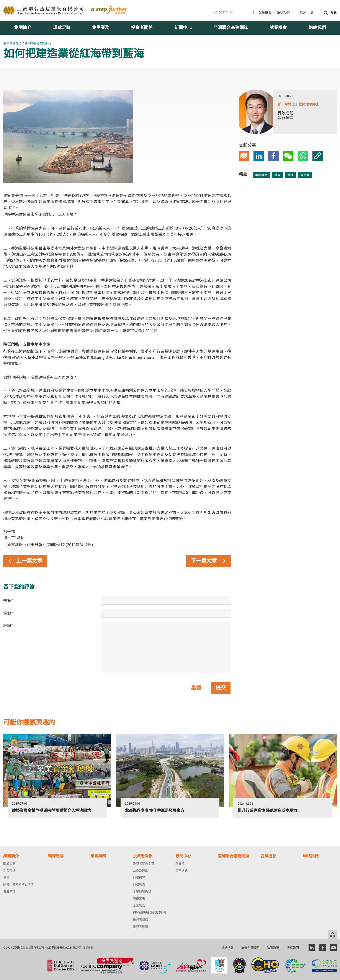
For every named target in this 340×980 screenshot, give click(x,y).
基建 (277, 175)
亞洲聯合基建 (12, 43)
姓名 (8, 600)
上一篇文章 (25, 561)
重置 (196, 688)
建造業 (305, 175)
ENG (303, 13)
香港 (290, 175)
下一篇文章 (209, 561)
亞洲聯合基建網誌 (37, 43)
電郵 (8, 613)
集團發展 (261, 175)
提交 (221, 688)
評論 (8, 625)
